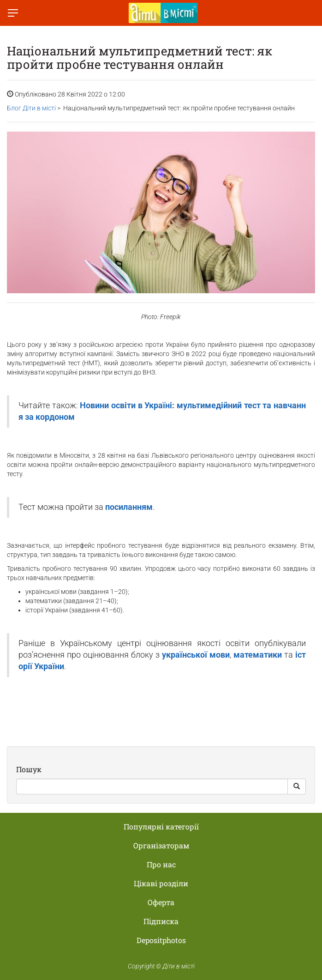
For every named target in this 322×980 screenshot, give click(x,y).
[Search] (152, 786)
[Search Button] (297, 786)
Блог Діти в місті (31, 108)
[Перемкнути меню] (13, 13)
